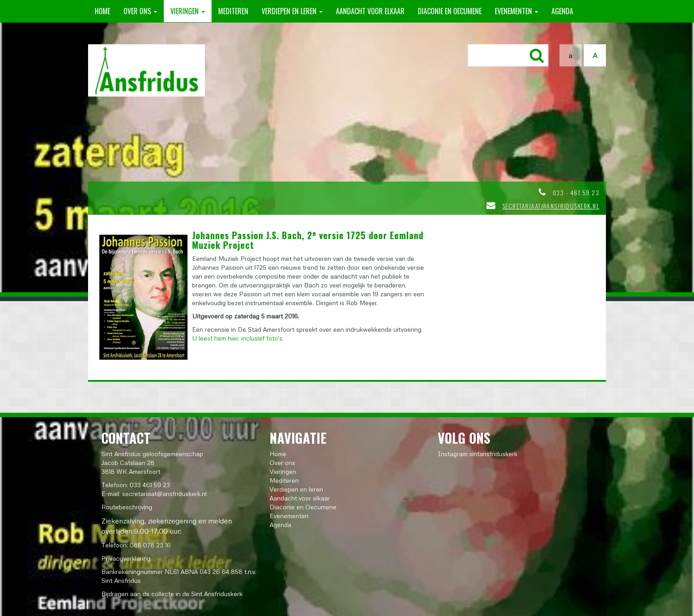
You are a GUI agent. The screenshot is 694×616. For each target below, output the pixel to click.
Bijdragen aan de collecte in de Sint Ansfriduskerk (172, 594)
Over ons (140, 11)
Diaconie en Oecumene (450, 11)
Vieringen (188, 11)
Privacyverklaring (126, 558)
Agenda (562, 11)
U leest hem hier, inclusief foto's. (238, 338)
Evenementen (517, 11)
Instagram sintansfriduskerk (478, 454)
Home (102, 11)
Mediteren (233, 11)
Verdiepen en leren (292, 11)
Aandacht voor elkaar (370, 11)
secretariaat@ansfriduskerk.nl (551, 206)
